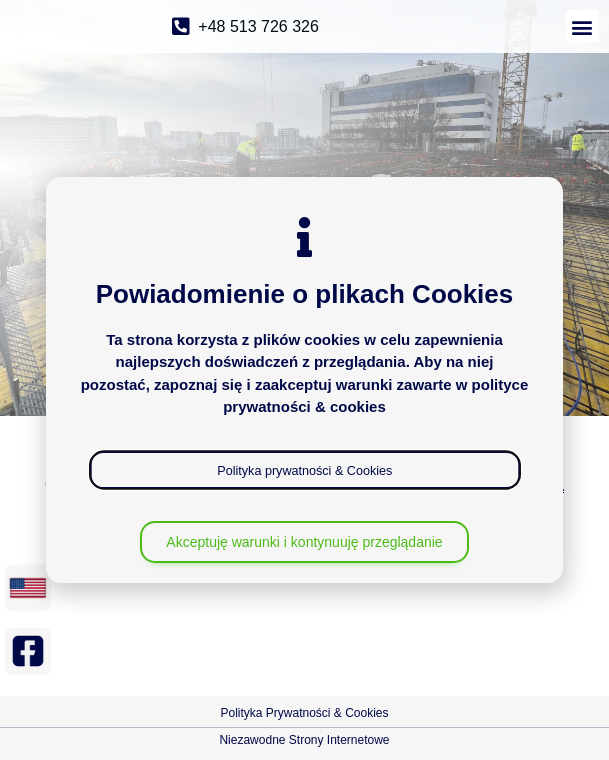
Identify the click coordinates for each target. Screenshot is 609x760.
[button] (582, 26)
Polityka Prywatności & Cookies (304, 713)
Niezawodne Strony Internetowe (304, 740)
